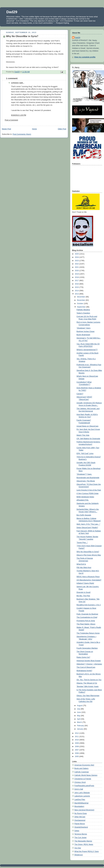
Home (34, 129)
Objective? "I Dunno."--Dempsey (89, 664)
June (79, 712)
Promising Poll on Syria (86, 621)
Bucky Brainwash (83, 335)
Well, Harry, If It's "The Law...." (88, 524)
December (81, 297)
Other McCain (80, 817)
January (80, 729)
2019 (77, 274)
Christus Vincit (80, 782)
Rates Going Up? (83, 657)
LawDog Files (80, 800)
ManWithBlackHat (81, 803)
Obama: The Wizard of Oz (87, 683)
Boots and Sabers (81, 768)
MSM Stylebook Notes (85, 497)
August (80, 706)
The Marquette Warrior (83, 841)
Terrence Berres (81, 834)
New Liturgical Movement (84, 810)
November (81, 300)
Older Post (62, 129)
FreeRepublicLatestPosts (84, 786)
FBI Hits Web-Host (84, 568)
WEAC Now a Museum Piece (88, 577)
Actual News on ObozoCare (88, 426)
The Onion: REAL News (84, 844)
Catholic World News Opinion (86, 775)
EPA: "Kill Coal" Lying (85, 453)
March (80, 722)
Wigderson (79, 855)
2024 (77, 257)
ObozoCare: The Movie (86, 481)
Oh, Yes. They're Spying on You (89, 680)
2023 (77, 261)
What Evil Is (81, 564)
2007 (77, 750)
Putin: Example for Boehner (87, 614)
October (80, 304)
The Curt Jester (80, 838)
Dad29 (12, 12)
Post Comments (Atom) (22, 134)
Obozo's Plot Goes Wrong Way (89, 555)
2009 (77, 743)
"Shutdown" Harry (84, 328)
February (81, 726)
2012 (77, 733)
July (79, 709)
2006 (77, 753)
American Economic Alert (84, 765)
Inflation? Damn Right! (85, 583)
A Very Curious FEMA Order (88, 493)
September (82, 307)
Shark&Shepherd (81, 827)
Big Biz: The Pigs (83, 596)
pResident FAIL (83, 500)
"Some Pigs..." (82, 543)
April (79, 719)
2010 (77, 740)
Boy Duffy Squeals (84, 515)
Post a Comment (11, 120)
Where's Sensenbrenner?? (87, 350)
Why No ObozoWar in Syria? (88, 552)
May (79, 716)
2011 (77, 737)
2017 (77, 281)
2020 (77, 271)
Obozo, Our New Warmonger (88, 696)
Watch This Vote (83, 435)
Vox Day (78, 848)
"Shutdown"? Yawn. (84, 474)
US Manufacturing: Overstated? (89, 580)
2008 (77, 747)
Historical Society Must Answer (89, 661)
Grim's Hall (79, 789)
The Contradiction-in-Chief (87, 617)
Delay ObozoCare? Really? (87, 528)
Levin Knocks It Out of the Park (89, 490)
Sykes (77, 831)
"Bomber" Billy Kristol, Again (88, 686)
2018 (77, 277)
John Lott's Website (82, 793)
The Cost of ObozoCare (86, 667)
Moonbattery (79, 806)
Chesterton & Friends (83, 779)
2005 (77, 756)
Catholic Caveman (82, 772)
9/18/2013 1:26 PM (19, 115)
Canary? (80, 394)
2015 (77, 287)
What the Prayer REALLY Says (87, 851)
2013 (77, 294)
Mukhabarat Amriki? (84, 671)
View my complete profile (85, 57)
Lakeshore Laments (82, 796)
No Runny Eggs (81, 813)
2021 (77, 267)
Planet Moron (80, 824)
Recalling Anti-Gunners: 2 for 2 (89, 605)
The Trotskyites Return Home (88, 633)
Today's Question (83, 313)
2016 (77, 284)
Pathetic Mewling (83, 310)
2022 (77, 264)
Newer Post (6, 129)
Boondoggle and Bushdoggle (88, 478)
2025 (77, 254)
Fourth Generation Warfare (87, 648)
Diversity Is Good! (84, 592)
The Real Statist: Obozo (86, 624)
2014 (77, 291)
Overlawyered (80, 820)
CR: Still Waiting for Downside (88, 439)
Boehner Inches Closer (86, 331)
